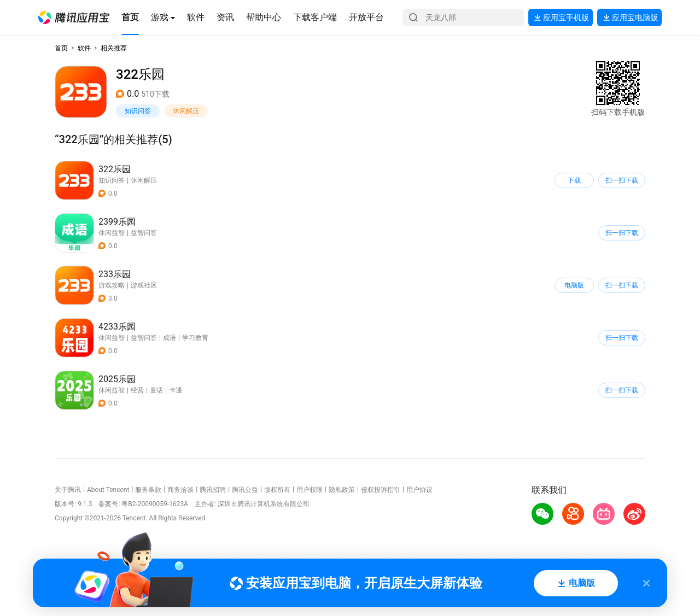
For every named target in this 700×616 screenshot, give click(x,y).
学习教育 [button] (195, 338)
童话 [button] (156, 390)
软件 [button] (84, 48)
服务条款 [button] (148, 490)
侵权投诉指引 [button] (381, 490)
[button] (74, 17)
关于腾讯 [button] (68, 490)
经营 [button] (137, 390)
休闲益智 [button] (112, 233)
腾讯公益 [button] (245, 490)
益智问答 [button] (144, 233)
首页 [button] (61, 48)
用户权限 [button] (310, 490)
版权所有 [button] (277, 490)
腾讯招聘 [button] (213, 490)
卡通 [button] (176, 390)
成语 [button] (170, 338)
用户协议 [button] (419, 490)
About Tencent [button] (108, 490)
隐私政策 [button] (342, 490)
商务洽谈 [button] (180, 490)
